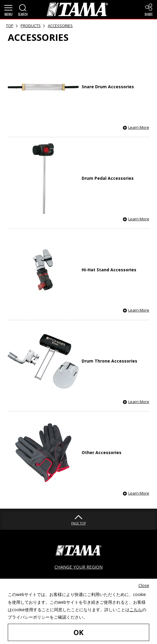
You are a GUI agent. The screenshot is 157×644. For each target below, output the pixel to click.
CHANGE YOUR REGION (78, 567)
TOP (10, 26)
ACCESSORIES (60, 26)
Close (144, 585)
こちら (136, 610)
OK (78, 632)
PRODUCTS (31, 26)
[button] (8, 10)
